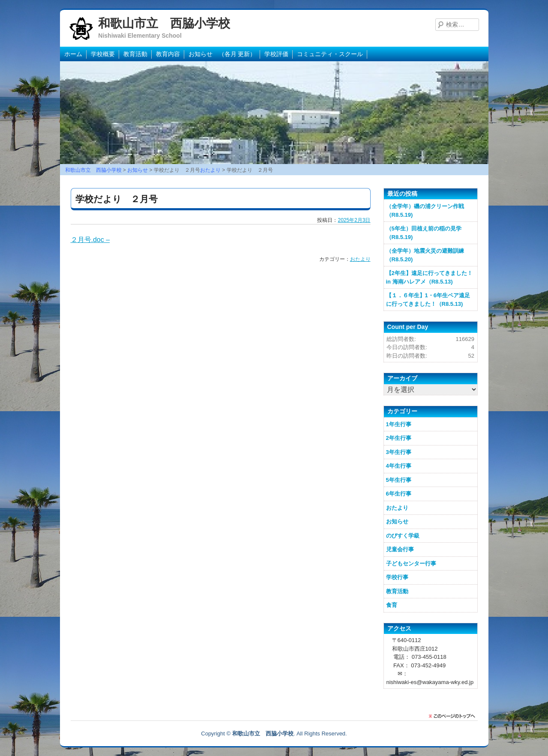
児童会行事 (400, 549)
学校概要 (103, 54)
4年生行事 (399, 466)
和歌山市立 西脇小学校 (164, 23)
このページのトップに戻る (454, 716)
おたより (360, 259)
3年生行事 (399, 452)
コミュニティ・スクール (330, 54)
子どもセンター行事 (411, 563)
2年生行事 (399, 438)
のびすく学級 (403, 536)
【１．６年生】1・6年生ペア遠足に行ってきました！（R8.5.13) (428, 300)
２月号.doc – (90, 240)
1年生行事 (399, 424)
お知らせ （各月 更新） (222, 54)
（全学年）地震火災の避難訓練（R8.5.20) (425, 255)
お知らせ (397, 521)
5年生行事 (399, 480)
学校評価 (276, 54)
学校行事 (397, 577)
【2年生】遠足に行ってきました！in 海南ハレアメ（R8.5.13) (429, 277)
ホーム (73, 54)
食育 (392, 605)
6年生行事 (399, 494)
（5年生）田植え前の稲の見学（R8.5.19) (424, 233)
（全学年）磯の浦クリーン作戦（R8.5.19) (425, 211)
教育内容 (168, 54)
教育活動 (135, 54)
